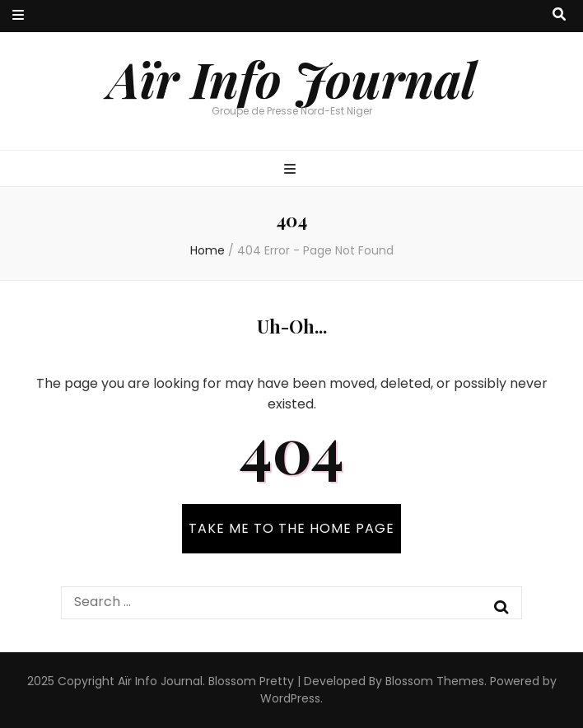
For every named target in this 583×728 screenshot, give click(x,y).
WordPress (290, 698)
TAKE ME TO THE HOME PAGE (291, 528)
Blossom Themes (435, 681)
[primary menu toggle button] (292, 170)
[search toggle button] (559, 15)
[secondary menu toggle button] (18, 16)
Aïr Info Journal (292, 78)
